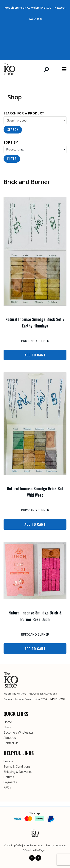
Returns (9, 777)
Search (13, 130)
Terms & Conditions (17, 766)
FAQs (7, 787)
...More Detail (56, 699)
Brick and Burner (35, 341)
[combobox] (35, 120)
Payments (10, 782)
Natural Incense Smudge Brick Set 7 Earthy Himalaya (35, 322)
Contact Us (11, 743)
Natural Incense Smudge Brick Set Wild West (35, 492)
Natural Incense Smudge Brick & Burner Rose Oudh (35, 616)
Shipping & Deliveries (18, 772)
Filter (12, 159)
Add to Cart (35, 355)
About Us (10, 738)
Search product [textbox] (17, 120)
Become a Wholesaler (18, 732)
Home (8, 722)
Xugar (42, 850)
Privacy (8, 761)
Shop (7, 727)
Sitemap (50, 846)
